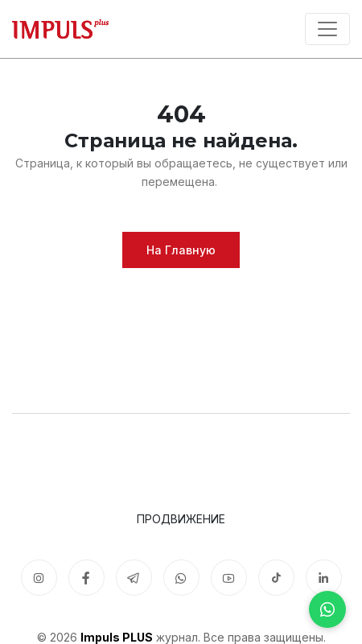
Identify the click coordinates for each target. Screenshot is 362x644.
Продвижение (181, 519)
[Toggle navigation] (327, 29)
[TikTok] (276, 578)
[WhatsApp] (327, 609)
